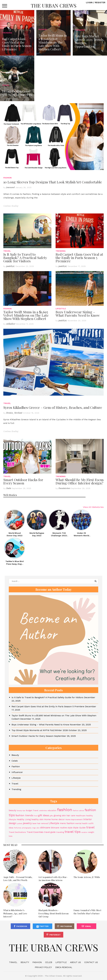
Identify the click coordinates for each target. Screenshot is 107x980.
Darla (9, 488)
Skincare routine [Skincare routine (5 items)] (59, 828)
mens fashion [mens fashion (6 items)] (67, 823)
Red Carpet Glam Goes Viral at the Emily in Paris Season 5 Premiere (79, 258)
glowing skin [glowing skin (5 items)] (60, 816)
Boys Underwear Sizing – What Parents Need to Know (78, 314)
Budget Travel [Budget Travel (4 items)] (32, 810)
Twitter (42, 926)
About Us (76, 962)
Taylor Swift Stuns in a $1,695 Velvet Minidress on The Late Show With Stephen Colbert (26, 315)
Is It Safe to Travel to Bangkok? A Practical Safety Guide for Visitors (25, 258)
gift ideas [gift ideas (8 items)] (44, 815)
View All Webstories (93, 507)
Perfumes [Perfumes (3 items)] (18, 828)
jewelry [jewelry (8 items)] (27, 823)
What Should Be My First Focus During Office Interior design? (80, 481)
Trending (61, 251)
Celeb (15, 761)
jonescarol (10, 187)
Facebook (22, 926)
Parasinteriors (64, 488)
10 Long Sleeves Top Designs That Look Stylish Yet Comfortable (53, 182)
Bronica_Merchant (14, 413)
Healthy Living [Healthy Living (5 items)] (24, 819)
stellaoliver (11, 324)
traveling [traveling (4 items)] (60, 832)
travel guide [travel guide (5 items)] (50, 832)
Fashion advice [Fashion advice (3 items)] (78, 811)
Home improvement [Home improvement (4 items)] (74, 820)
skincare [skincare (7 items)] (45, 828)
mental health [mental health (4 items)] (81, 823)
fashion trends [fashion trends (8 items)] (24, 815)
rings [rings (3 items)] (34, 828)
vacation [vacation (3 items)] (84, 832)
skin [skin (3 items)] (38, 828)
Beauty (15, 755)
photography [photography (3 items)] (27, 828)
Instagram (66, 926)
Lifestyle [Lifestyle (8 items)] (54, 823)
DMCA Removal (64, 967)
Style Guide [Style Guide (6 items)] (79, 828)
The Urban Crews (54, 5)
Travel (7, 251)
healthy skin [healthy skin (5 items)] (37, 819)
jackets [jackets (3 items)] (20, 824)
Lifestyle (61, 309)
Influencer (17, 772)
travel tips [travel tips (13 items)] (73, 832)
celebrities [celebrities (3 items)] (43, 811)
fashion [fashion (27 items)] (65, 810)
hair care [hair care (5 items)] (71, 816)
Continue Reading (11, 206)
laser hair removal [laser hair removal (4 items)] (40, 823)
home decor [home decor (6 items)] (58, 819)
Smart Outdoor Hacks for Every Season (23, 481)
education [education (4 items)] (52, 810)
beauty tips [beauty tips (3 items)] (21, 811)
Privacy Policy (43, 967)
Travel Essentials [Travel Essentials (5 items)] (35, 832)
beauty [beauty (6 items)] (12, 810)
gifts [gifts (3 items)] (51, 816)
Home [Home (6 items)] (47, 819)
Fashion (7, 178)
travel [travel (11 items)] (90, 827)
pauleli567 (11, 266)
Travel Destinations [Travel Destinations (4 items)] (17, 832)
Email (88, 926)
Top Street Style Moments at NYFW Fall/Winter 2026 (40, 730)
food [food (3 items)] (36, 816)
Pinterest (55, 935)
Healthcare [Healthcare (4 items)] (81, 816)
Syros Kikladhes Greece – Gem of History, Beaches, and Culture (53, 407)
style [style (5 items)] (70, 828)
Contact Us (91, 962)
